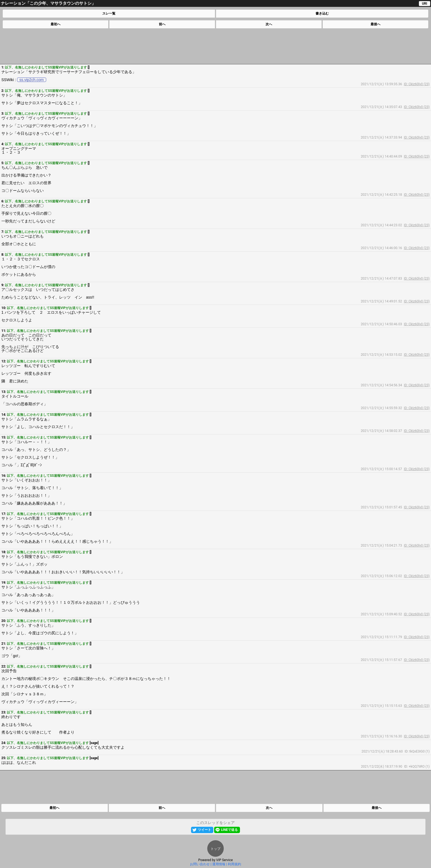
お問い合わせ (200, 864)
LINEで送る (229, 830)
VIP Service (224, 860)
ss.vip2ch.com (32, 80)
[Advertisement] (215, 46)
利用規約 (234, 864)
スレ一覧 (109, 13)
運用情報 (219, 864)
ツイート (205, 830)
